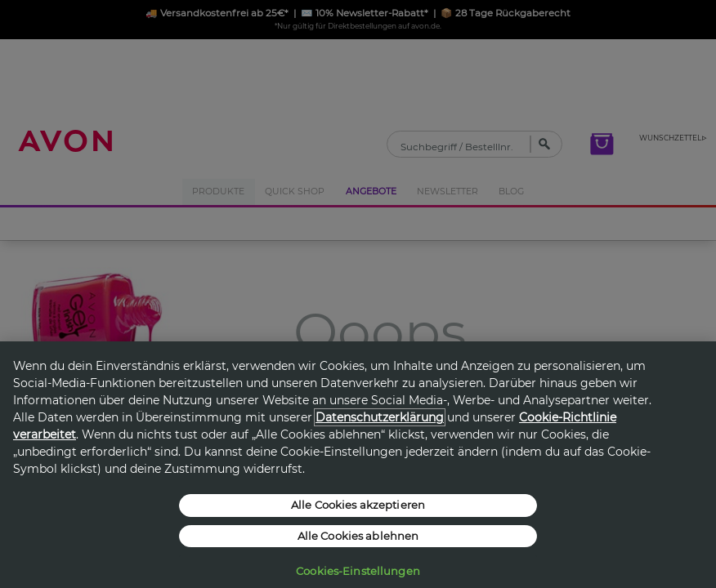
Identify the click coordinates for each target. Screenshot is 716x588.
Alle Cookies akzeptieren (358, 505)
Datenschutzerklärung (380, 417)
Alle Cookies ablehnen (358, 536)
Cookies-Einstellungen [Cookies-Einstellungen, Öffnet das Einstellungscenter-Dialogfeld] (358, 571)
